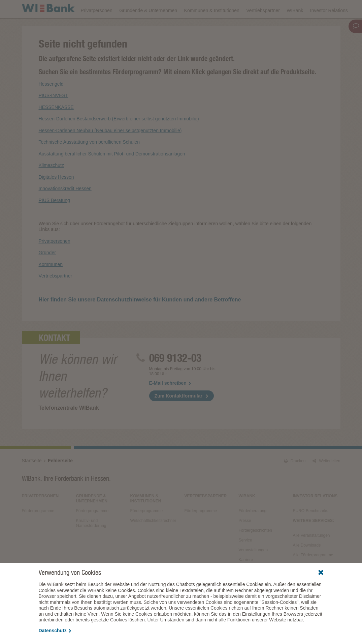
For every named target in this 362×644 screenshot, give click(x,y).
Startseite (32, 479)
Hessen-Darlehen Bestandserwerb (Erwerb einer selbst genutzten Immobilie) (119, 138)
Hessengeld (51, 103)
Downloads (191, 9)
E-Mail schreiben (170, 402)
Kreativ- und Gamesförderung (91, 542)
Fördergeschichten (255, 549)
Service (245, 559)
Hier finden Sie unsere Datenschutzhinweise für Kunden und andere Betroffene (140, 318)
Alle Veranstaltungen (311, 554)
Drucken (295, 479)
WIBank (295, 28)
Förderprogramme (231, 9)
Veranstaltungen (153, 9)
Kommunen (51, 283)
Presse (245, 539)
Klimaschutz (51, 184)
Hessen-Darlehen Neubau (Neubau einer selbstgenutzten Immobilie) (110, 149)
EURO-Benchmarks (310, 529)
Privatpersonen (97, 28)
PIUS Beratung (54, 219)
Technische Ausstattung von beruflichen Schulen (89, 161)
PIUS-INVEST (54, 114)
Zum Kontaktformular (178, 414)
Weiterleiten (326, 479)
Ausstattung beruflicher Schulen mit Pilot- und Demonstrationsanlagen (112, 172)
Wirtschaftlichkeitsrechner (153, 539)
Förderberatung (252, 529)
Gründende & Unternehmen (148, 28)
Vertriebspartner (263, 28)
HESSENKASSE (56, 126)
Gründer (47, 271)
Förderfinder (272, 9)
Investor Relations (329, 28)
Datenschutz (55, 631)
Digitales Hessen (56, 196)
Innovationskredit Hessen (65, 207)
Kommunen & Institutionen (212, 28)
